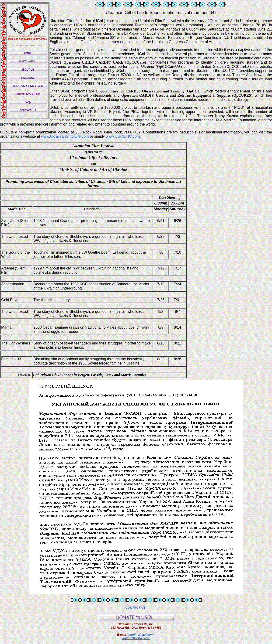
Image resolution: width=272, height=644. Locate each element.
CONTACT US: (136, 608)
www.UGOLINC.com (136, 638)
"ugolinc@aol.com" (141, 635)
